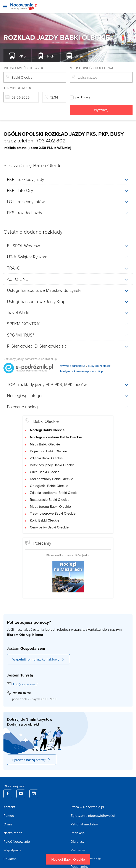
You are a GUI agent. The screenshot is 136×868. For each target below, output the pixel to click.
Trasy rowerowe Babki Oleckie (53, 513)
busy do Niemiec (99, 366)
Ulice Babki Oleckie (45, 472)
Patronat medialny (84, 824)
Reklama (10, 859)
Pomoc (9, 815)
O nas (8, 824)
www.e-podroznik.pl (73, 366)
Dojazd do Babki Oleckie (49, 451)
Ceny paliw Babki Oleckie (49, 527)
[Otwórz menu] (5, 6)
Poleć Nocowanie (17, 841)
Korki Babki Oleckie (45, 520)
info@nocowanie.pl (26, 684)
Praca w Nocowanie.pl (87, 807)
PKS (22, 56)
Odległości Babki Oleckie (49, 486)
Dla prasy (78, 841)
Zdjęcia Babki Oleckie (46, 458)
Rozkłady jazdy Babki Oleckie (52, 465)
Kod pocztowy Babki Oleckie (52, 479)
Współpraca (12, 850)
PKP (50, 56)
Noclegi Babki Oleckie (68, 859)
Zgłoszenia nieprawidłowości (93, 815)
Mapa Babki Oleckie (45, 444)
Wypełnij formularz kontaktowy (38, 659)
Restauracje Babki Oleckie (50, 499)
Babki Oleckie (46, 421)
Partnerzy (78, 850)
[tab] (68, 179)
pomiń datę (83, 97)
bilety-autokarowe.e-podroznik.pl (82, 371)
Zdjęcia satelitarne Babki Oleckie (55, 493)
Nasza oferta (13, 833)
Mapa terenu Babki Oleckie (50, 506)
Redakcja (78, 833)
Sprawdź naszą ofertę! (32, 760)
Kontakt (9, 807)
